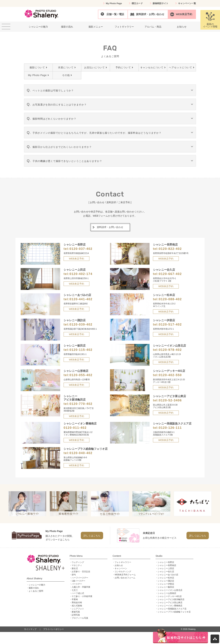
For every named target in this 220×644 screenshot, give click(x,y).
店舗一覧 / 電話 (115, 14)
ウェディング (78, 562)
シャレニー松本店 (166, 578)
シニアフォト (78, 609)
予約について (124, 67)
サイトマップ (30, 629)
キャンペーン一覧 (187, 3)
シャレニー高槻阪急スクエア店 (172, 609)
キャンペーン (121, 568)
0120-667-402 (170, 274)
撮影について (38, 67)
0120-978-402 (170, 350)
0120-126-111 (170, 428)
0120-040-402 (81, 453)
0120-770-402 (81, 404)
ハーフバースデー (80, 578)
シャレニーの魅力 (37, 585)
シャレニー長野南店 (167, 565)
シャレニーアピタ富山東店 (170, 603)
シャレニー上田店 (166, 568)
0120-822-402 (170, 249)
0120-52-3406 (170, 400)
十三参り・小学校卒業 (82, 596)
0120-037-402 (81, 249)
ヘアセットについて (182, 67)
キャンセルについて (153, 67)
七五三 (75, 590)
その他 (67, 75)
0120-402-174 (81, 274)
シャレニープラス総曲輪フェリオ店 (174, 612)
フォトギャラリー (123, 562)
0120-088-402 (170, 299)
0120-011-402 (75, 428)
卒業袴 (75, 599)
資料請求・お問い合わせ (150, 14)
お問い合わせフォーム (125, 578)
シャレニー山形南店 (167, 593)
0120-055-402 (81, 375)
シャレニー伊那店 (166, 584)
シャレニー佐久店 (166, 572)
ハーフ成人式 (78, 593)
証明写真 (76, 615)
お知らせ (119, 565)
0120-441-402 (81, 299)
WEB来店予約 (184, 14)
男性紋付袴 (77, 603)
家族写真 (76, 612)
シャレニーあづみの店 (168, 575)
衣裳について (67, 67)
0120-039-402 (81, 324)
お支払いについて (96, 67)
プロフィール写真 (80, 618)
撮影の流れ (34, 588)
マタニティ (77, 565)
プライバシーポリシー (53, 629)
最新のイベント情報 (210, 20)
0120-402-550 (170, 375)
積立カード (137, 3)
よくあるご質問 (36, 591)
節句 (74, 575)
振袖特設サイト (160, 3)
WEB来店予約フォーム (125, 575)
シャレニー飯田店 (166, 587)
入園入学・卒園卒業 (81, 587)
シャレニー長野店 (166, 562)
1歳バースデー (78, 581)
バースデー (77, 584)
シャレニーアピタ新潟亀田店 (171, 599)
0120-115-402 (81, 350)
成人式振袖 (77, 606)
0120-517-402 (170, 324)
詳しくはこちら (92, 536)
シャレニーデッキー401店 (170, 596)
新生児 (75, 568)
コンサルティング (123, 572)
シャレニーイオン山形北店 (170, 590)
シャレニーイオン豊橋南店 (170, 606)
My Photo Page (114, 3)
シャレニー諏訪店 (166, 581)
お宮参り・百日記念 (81, 572)
